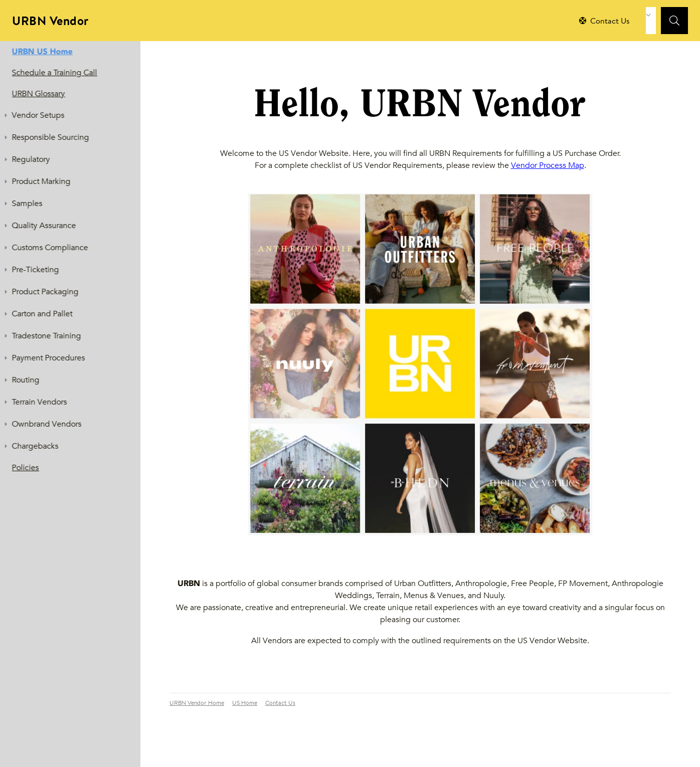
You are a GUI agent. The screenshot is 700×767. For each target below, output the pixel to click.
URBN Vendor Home (197, 703)
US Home (245, 703)
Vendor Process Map (548, 165)
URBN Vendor (50, 22)
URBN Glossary (39, 93)
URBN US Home (42, 51)
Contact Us (280, 703)
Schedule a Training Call (55, 72)
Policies (26, 467)
